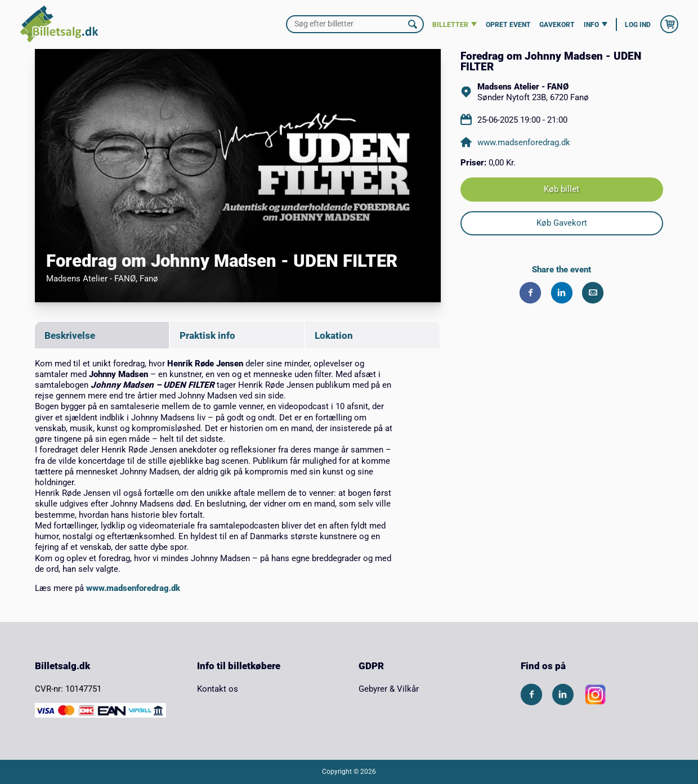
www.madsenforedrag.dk (133, 588)
